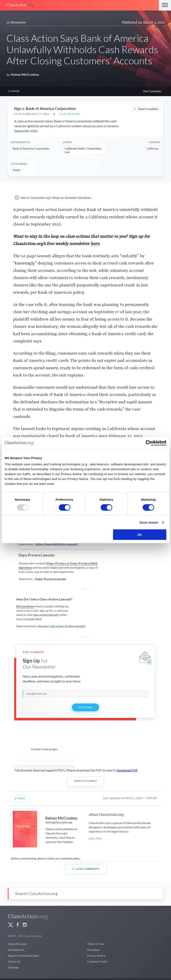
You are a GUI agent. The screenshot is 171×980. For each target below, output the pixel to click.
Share (14, 91)
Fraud (16, 170)
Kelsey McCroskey (25, 74)
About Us (14, 961)
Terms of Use (96, 944)
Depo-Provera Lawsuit (50, 579)
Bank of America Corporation (31, 148)
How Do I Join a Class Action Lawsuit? (62, 626)
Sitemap (13, 967)
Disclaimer (94, 950)
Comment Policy (97, 961)
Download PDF (127, 770)
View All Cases (18, 944)
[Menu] (165, 5)
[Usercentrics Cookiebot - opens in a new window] (149, 443)
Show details (149, 522)
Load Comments (86, 869)
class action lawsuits (46, 615)
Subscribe (85, 707)
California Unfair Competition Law (83, 150)
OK (140, 535)
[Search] (85, 893)
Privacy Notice (96, 956)
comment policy (70, 858)
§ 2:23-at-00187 (69, 114)
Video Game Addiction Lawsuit (56, 544)
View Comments (152, 91)
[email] (85, 694)
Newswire (18, 23)
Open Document (86, 781)
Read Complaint (146, 109)
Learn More (95, 838)
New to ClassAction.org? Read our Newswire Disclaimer (53, 198)
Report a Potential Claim (24, 956)
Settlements (16, 950)
